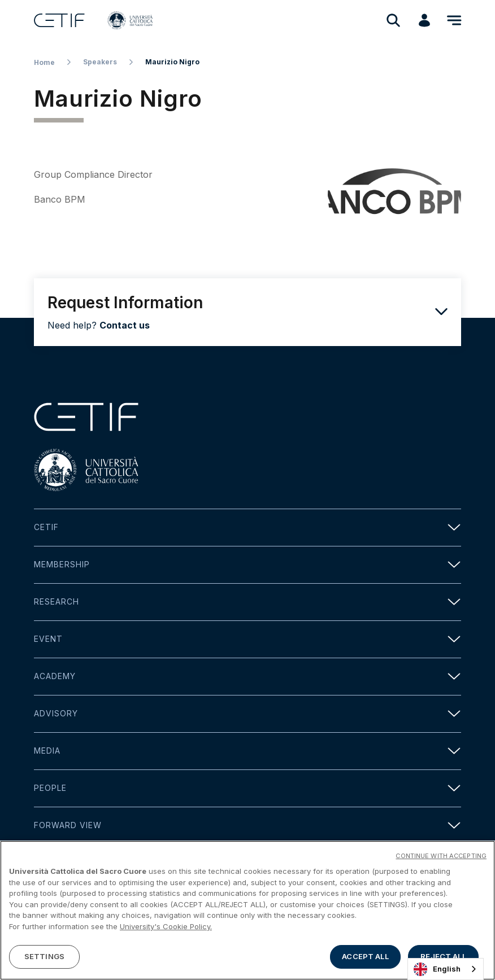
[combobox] (446, 969)
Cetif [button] (248, 528)
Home (44, 62)
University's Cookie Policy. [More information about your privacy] (166, 926)
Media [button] (248, 751)
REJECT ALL (443, 956)
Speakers (100, 62)
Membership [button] (248, 565)
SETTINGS (44, 956)
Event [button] (248, 639)
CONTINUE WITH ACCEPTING (441, 856)
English (437, 969)
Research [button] (248, 602)
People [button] (248, 788)
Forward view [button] (248, 826)
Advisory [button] (248, 714)
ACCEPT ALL (365, 956)
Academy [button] (248, 677)
